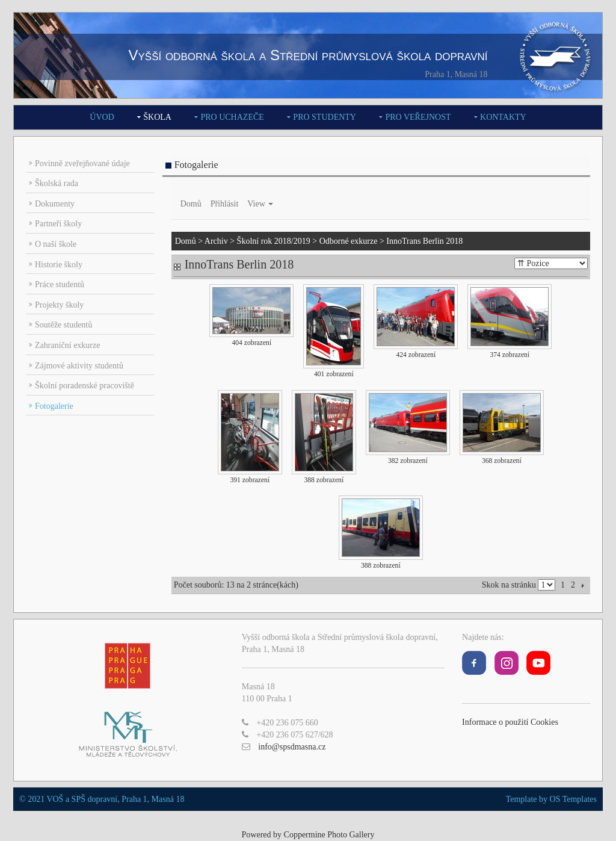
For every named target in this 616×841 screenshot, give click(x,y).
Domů (191, 204)
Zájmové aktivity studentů (79, 366)
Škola (157, 117)
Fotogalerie (54, 406)
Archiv (216, 241)
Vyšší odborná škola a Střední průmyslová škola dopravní (308, 55)
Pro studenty (325, 117)
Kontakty (503, 117)
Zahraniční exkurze (67, 345)
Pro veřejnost (418, 117)
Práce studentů (60, 284)
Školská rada (57, 183)
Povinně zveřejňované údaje (82, 163)
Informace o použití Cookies (510, 722)
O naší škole (56, 244)
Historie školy (59, 265)
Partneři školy (58, 224)
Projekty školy (59, 305)
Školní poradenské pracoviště (85, 386)
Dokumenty (55, 204)
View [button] (260, 204)
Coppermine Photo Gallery (329, 835)
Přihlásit (225, 204)
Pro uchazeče (232, 117)
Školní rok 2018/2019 (274, 241)
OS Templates (573, 799)
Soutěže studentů (63, 325)
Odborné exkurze (349, 241)
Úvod (102, 117)
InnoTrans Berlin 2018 (424, 241)
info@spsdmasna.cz (292, 747)
